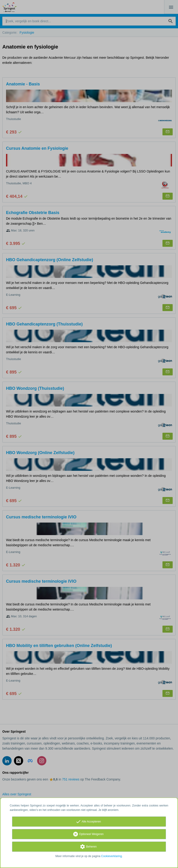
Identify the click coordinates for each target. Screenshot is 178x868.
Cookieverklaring (111, 856)
